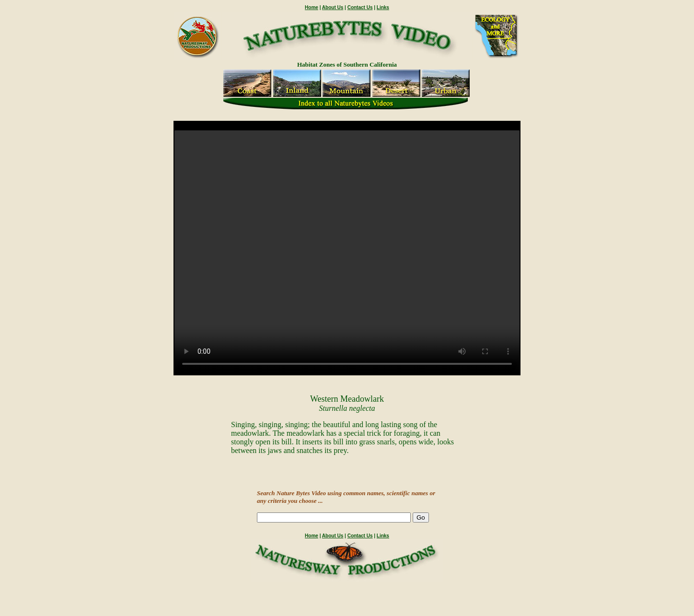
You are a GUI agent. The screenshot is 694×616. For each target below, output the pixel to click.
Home (312, 7)
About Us (333, 7)
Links (383, 7)
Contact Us (360, 7)
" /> (347, 252)
